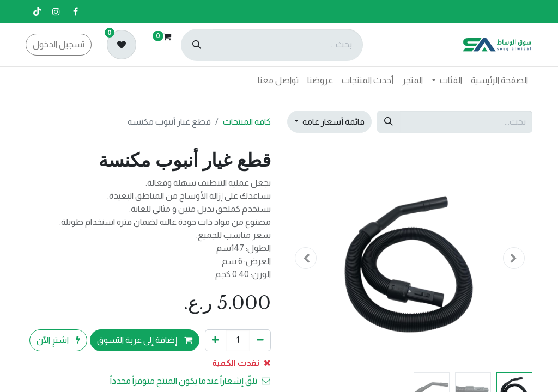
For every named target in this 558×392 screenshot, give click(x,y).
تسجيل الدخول (59, 44)
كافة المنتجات (247, 122)
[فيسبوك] (75, 11)
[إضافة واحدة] (216, 340)
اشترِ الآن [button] (58, 340)
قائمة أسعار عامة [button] (333, 122)
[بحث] (197, 45)
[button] (514, 258)
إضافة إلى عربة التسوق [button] (145, 340)
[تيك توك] (37, 11)
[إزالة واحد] (260, 340)
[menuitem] (499, 81)
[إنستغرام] (56, 11)
